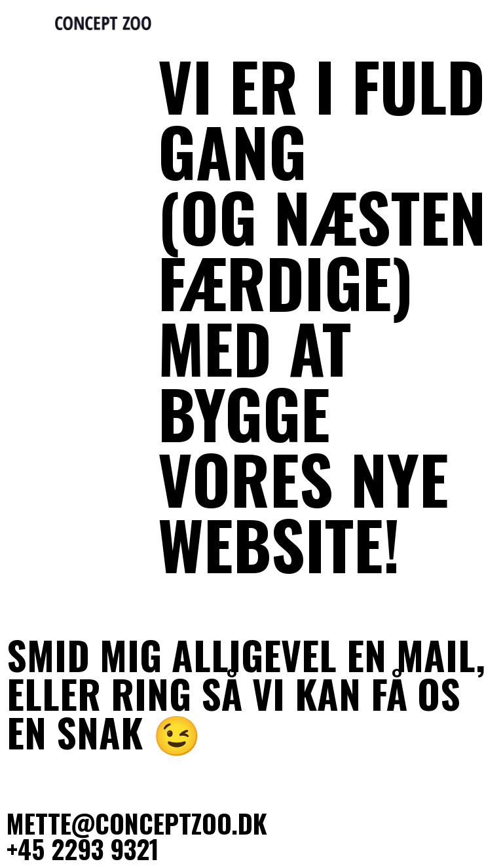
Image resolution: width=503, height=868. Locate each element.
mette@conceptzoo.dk (137, 823)
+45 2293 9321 (83, 848)
